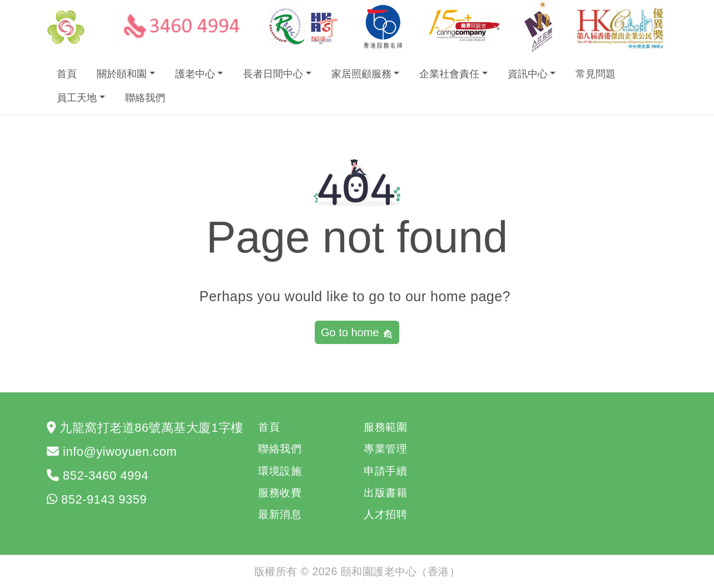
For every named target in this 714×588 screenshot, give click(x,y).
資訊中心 (528, 74)
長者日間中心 (273, 74)
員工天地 (77, 98)
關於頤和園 (122, 74)
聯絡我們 (145, 98)
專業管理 (385, 449)
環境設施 (280, 471)
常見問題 (596, 74)
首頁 (67, 74)
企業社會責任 (449, 74)
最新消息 (280, 514)
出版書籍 (385, 492)
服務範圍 (385, 427)
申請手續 (385, 471)
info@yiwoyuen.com (120, 452)
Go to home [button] (357, 333)
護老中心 (195, 74)
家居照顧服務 (361, 74)
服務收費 (280, 492)
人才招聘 (385, 514)
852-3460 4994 (106, 475)
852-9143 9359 (104, 499)
